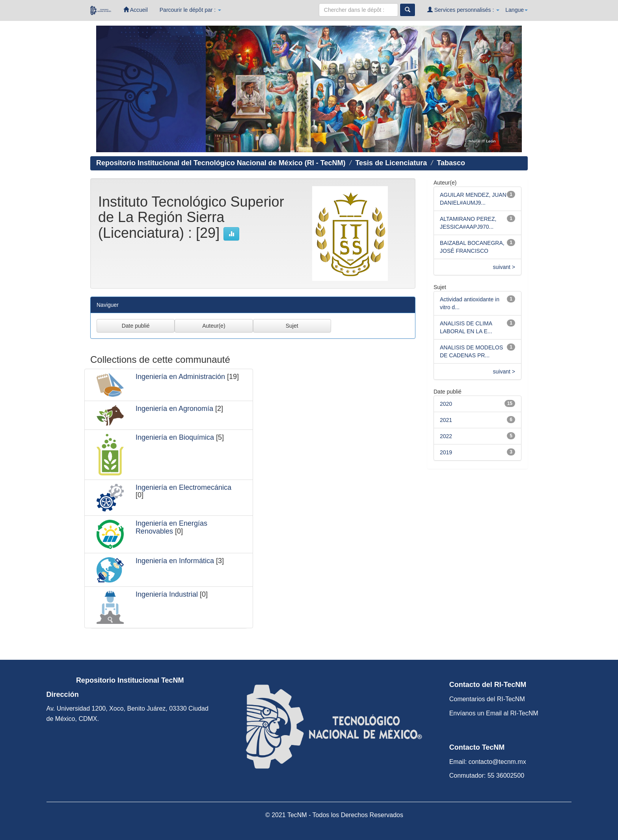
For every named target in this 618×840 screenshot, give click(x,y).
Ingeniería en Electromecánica (183, 487)
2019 (446, 452)
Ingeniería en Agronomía (174, 409)
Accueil (136, 10)
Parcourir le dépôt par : (190, 10)
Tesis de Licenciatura (391, 163)
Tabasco (451, 163)
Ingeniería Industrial (167, 594)
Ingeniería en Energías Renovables (171, 527)
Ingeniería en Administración (180, 377)
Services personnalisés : (463, 10)
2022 (446, 436)
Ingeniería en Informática (175, 561)
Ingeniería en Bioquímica (175, 437)
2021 (446, 420)
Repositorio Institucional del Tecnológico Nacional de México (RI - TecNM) (221, 163)
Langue (517, 10)
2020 (446, 404)
